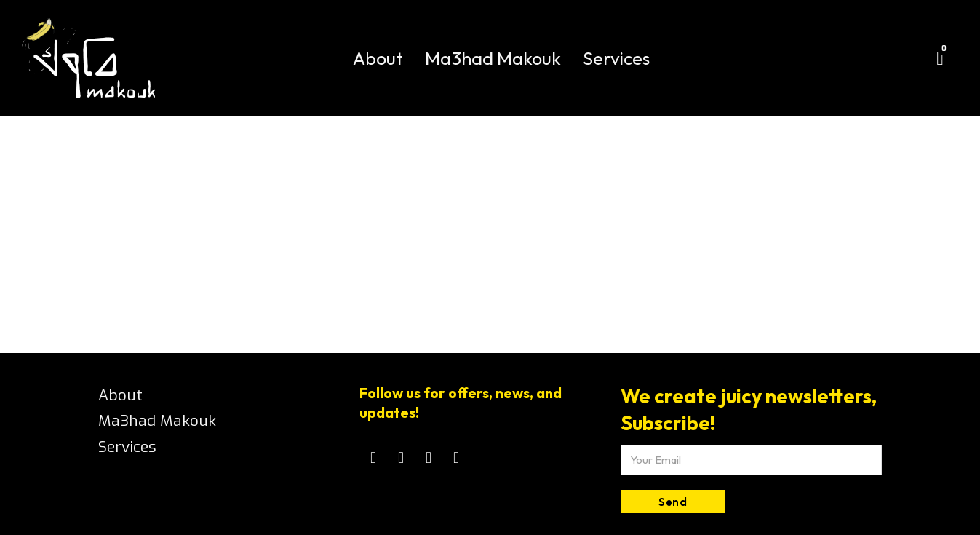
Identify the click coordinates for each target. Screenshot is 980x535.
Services (616, 58)
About (378, 58)
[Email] (751, 460)
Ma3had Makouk (493, 58)
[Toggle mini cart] (940, 59)
